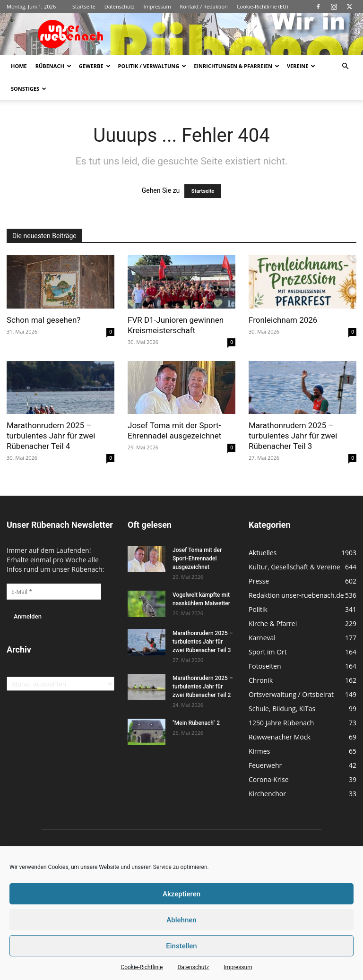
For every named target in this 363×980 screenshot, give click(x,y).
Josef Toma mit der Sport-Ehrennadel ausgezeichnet (197, 559)
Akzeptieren (181, 894)
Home (19, 66)
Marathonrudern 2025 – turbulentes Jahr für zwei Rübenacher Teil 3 (293, 436)
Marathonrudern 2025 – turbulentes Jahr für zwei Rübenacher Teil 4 (51, 436)
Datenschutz (193, 967)
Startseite (84, 6)
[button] (345, 66)
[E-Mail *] (54, 592)
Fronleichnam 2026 (283, 320)
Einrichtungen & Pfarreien (237, 66)
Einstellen (181, 946)
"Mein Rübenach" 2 (196, 723)
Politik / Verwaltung (152, 66)
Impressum (238, 967)
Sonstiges (29, 89)
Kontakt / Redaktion (204, 6)
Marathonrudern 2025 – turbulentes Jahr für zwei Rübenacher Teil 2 (203, 687)
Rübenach (53, 66)
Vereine (301, 66)
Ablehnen (181, 920)
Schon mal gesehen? (43, 320)
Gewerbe (95, 66)
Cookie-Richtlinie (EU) (263, 6)
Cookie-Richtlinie (142, 967)
